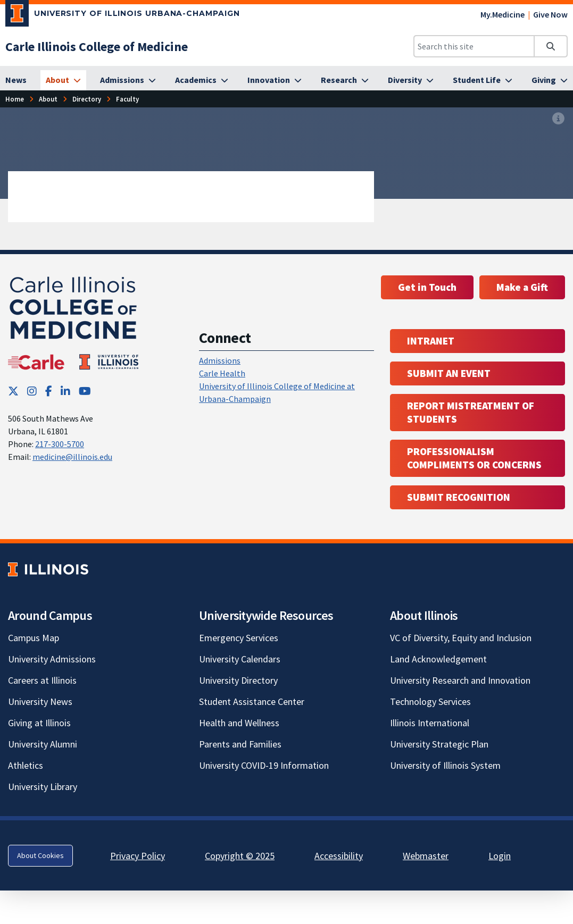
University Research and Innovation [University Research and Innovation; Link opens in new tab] (460, 680)
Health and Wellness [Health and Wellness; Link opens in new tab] (239, 723)
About (48, 99)
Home (15, 99)
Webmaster (426, 856)
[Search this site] (474, 46)
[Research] (345, 80)
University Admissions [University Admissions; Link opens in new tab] (52, 659)
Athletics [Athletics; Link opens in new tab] (26, 765)
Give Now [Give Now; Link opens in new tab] (550, 14)
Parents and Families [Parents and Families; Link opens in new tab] (240, 744)
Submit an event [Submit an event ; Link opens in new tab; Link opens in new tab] (449, 373)
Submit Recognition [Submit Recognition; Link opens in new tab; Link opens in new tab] (459, 497)
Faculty (127, 99)
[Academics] (202, 80)
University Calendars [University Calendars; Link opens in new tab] (240, 659)
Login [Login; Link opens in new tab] (500, 856)
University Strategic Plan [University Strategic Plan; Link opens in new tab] (439, 744)
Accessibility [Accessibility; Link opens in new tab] (339, 856)
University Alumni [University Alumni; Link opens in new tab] (43, 744)
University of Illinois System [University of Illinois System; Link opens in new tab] (445, 765)
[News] (16, 80)
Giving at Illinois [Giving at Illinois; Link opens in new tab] (39, 723)
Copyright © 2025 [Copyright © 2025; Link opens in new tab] (240, 856)
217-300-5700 (60, 444)
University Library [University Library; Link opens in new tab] (43, 787)
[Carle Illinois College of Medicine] (97, 47)
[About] (63, 80)
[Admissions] (128, 80)
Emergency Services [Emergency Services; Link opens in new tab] (239, 638)
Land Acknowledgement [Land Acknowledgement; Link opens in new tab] (438, 659)
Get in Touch (427, 287)
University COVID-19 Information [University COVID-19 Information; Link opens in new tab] (264, 765)
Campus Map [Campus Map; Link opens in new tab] (34, 638)
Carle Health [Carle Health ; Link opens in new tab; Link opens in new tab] (222, 373)
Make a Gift (522, 287)
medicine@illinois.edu (72, 457)
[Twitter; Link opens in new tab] (13, 391)
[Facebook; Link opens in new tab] (49, 391)
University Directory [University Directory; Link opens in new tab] (238, 680)
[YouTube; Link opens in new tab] (85, 391)
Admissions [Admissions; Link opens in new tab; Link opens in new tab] (220, 360)
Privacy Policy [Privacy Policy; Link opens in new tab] (138, 856)
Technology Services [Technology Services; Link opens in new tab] (430, 702)
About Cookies (40, 855)
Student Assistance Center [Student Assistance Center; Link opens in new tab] (252, 702)
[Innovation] (275, 80)
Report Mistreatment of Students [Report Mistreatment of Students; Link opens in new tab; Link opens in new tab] (471, 412)
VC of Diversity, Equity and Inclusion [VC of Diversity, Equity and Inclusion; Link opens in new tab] (461, 638)
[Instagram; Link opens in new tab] (32, 391)
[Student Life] (483, 80)
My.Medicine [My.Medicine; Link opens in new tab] (503, 14)
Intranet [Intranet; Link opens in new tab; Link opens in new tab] (431, 341)
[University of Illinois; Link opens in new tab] (48, 569)
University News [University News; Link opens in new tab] (40, 702)
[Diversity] (411, 80)
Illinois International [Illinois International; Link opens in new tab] (430, 723)
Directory (87, 99)
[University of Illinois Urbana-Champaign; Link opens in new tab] (123, 15)
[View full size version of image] (558, 119)
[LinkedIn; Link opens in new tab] (65, 391)
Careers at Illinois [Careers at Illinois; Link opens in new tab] (42, 680)
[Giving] (550, 80)
